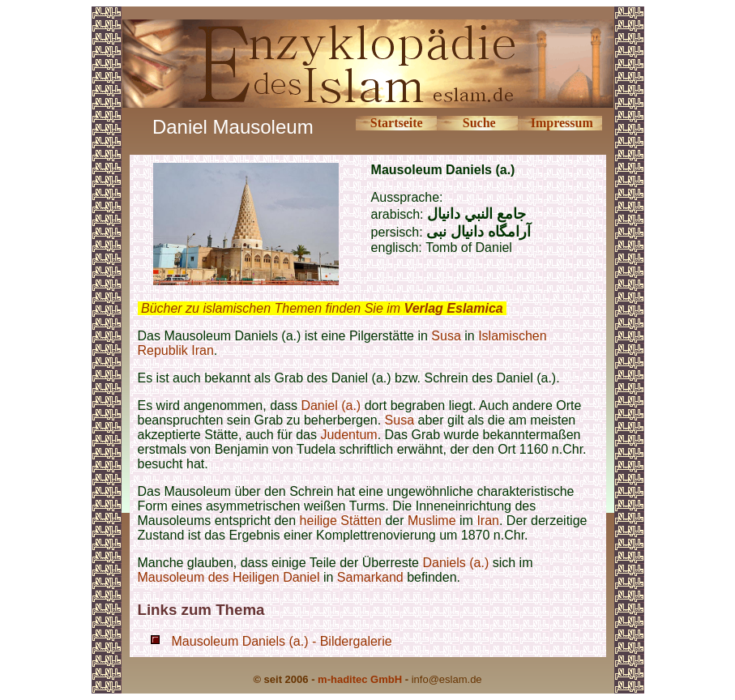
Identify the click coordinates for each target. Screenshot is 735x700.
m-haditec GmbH (360, 679)
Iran (488, 521)
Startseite (397, 123)
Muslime (432, 521)
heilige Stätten (341, 521)
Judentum (348, 435)
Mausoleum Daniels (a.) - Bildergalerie (282, 641)
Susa (446, 336)
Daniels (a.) (455, 563)
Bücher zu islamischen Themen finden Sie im (322, 308)
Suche (479, 123)
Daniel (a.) (331, 405)
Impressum (562, 123)
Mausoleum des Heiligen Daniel (229, 577)
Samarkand (370, 577)
